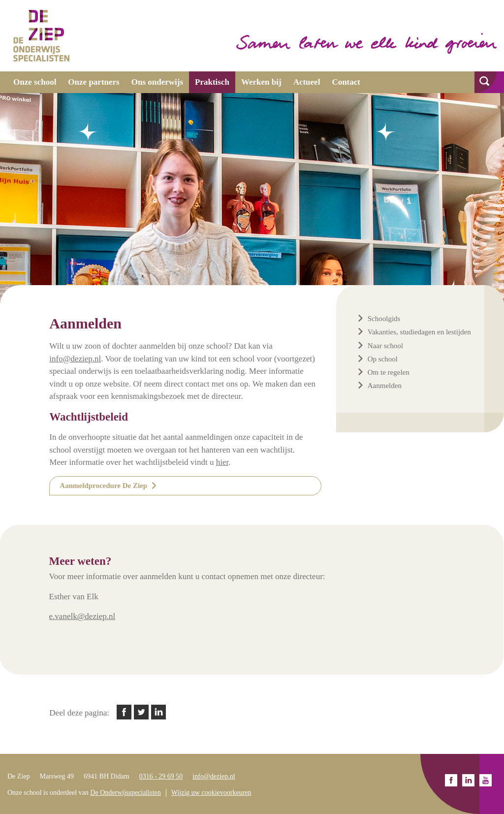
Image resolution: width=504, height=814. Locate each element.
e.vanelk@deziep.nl (82, 616)
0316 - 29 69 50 (161, 776)
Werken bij (261, 82)
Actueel (307, 82)
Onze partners (94, 82)
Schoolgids (384, 319)
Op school (383, 359)
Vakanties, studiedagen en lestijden (419, 332)
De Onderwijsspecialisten (125, 793)
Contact (346, 82)
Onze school (35, 82)
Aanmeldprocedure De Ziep (103, 486)
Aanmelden (385, 386)
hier (222, 462)
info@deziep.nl (214, 776)
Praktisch (212, 82)
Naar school (385, 346)
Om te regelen (389, 372)
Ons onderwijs (157, 82)
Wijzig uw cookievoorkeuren (211, 793)
